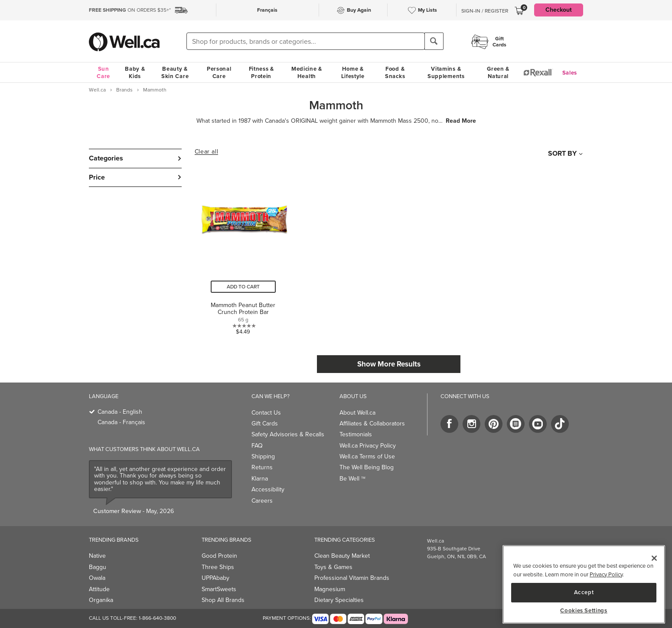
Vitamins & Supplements (446, 72)
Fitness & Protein (261, 72)
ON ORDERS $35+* (130, 10)
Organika (101, 600)
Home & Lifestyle (353, 72)
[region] (584, 584)
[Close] (654, 558)
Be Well (352, 479)
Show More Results (389, 364)
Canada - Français (121, 422)
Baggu (98, 567)
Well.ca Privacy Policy (368, 446)
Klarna (260, 479)
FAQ (257, 446)
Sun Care (103, 72)
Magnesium (330, 589)
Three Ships (218, 567)
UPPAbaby (215, 578)
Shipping (263, 456)
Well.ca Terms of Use (367, 456)
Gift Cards (265, 424)
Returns (262, 467)
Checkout (559, 10)
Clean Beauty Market (342, 556)
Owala (97, 578)
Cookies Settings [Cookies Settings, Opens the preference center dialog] (584, 611)
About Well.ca (357, 413)
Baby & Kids (135, 72)
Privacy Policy (606, 574)
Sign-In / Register (485, 11)
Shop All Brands (223, 600)
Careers (262, 501)
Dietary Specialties (339, 600)
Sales (570, 73)
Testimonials (356, 434)
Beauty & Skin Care (175, 72)
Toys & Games (333, 567)
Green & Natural (498, 72)
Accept (584, 592)
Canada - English (120, 412)
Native (97, 556)
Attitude (99, 589)
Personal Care (219, 72)
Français (267, 10)
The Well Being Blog (367, 467)
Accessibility (268, 489)
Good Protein (219, 556)
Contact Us (266, 413)
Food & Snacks (395, 72)
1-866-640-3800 (157, 618)
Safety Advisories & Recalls (288, 434)
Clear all (206, 152)
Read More (461, 121)
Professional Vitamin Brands (352, 578)
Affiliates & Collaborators (372, 424)
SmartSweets (219, 589)
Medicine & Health (307, 72)
